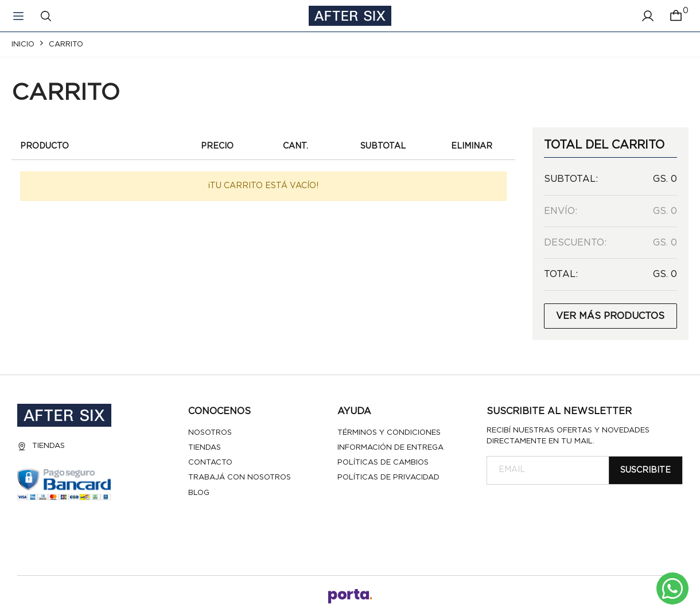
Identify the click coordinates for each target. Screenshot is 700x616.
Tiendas (41, 446)
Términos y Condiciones (389, 433)
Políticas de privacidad (388, 477)
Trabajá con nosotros (240, 477)
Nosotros (210, 433)
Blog (199, 493)
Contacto (210, 463)
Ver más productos (610, 316)
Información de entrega (390, 448)
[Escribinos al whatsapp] (672, 588)
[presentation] (574, 513)
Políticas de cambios (383, 463)
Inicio (23, 44)
